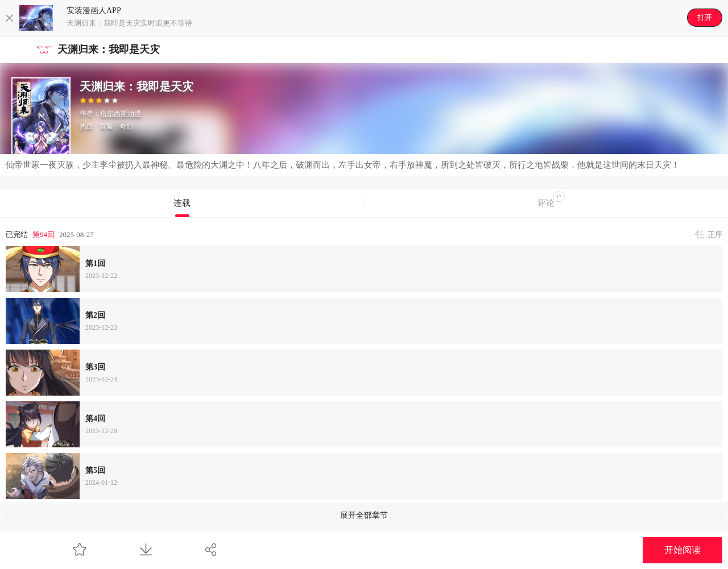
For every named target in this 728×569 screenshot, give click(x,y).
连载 (182, 203)
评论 (551, 200)
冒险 (106, 126)
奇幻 (126, 126)
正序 (715, 234)
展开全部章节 (364, 515)
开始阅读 (682, 550)
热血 (86, 126)
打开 (705, 17)
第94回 (44, 234)
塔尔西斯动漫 (121, 114)
